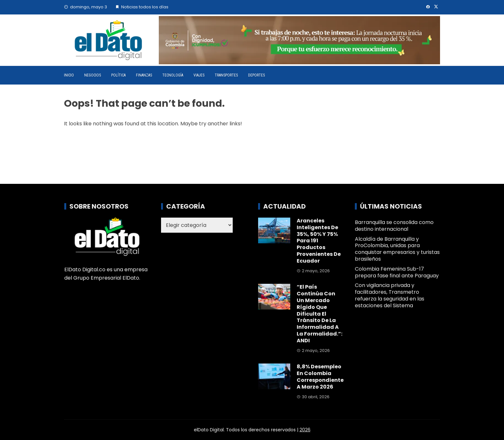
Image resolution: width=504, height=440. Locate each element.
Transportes (226, 75)
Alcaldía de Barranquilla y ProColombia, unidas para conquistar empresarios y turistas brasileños (397, 249)
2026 (305, 430)
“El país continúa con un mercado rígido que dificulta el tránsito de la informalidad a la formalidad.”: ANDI (319, 314)
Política (118, 75)
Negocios (93, 75)
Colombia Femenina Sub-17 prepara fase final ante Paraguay (397, 272)
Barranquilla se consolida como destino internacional (394, 226)
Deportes (256, 75)
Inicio (69, 75)
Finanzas (144, 75)
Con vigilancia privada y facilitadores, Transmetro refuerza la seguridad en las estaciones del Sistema (390, 295)
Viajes (199, 75)
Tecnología (173, 75)
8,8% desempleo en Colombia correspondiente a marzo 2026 (320, 377)
